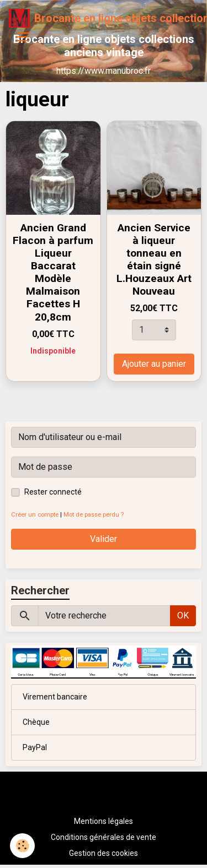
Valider (104, 539)
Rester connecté (53, 492)
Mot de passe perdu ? (94, 515)
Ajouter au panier (154, 364)
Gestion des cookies (104, 853)
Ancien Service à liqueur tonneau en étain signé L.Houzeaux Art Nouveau (154, 259)
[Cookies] (22, 846)
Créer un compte (35, 515)
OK (183, 615)
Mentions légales (104, 821)
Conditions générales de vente (104, 837)
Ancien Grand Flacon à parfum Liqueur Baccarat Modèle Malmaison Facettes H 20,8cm (53, 272)
